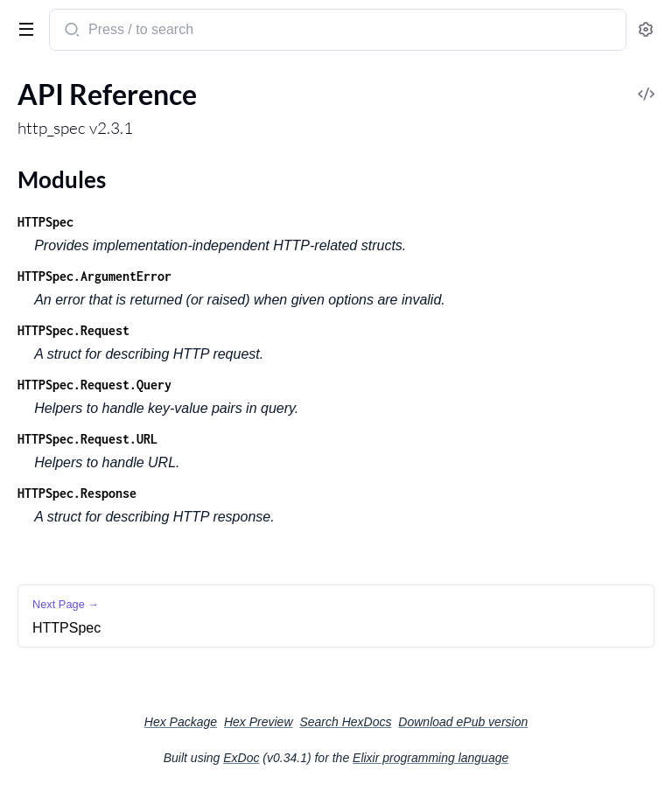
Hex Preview (259, 722)
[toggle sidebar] (23, 28)
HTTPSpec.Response (77, 493)
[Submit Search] (70, 31)
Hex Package (181, 722)
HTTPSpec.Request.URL (87, 439)
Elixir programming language (430, 758)
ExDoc (241, 758)
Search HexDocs (345, 722)
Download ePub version (463, 722)
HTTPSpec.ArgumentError (94, 276)
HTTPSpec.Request (73, 330)
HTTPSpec (45, 222)
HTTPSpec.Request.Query (94, 385)
